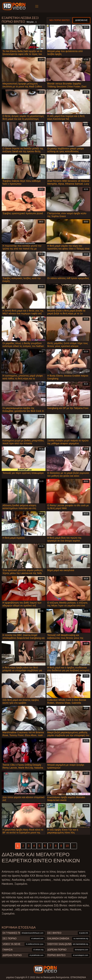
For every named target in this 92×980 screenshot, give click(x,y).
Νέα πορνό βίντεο (60, 20)
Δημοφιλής (81, 20)
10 (67, 846)
